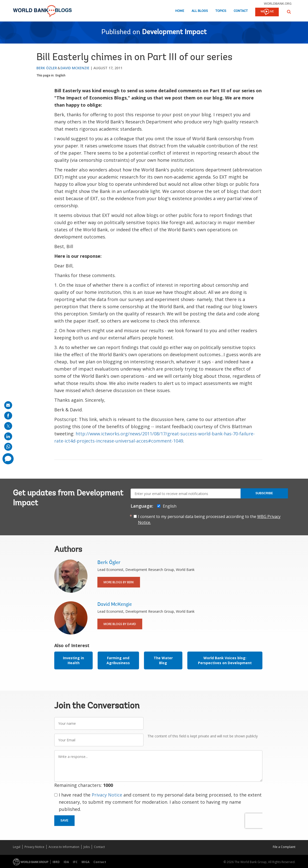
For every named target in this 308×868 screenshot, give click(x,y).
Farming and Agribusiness (118, 660)
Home (180, 11)
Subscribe (264, 493)
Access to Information (64, 847)
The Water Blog (163, 660)
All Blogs (200, 11)
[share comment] (8, 459)
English (60, 75)
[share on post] (8, 426)
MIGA (85, 862)
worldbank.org (278, 3)
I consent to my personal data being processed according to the (209, 519)
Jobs (87, 847)
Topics (221, 11)
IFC (75, 862)
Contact (241, 11)
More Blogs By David (120, 624)
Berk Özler (47, 68)
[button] (289, 12)
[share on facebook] (8, 416)
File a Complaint (284, 847)
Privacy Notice (107, 795)
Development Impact (174, 32)
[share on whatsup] (8, 447)
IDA (66, 862)
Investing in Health (73, 660)
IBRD (56, 862)
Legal (17, 847)
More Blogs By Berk (119, 582)
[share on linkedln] (8, 436)
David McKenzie (75, 68)
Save (64, 821)
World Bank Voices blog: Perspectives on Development (225, 660)
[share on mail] (8, 405)
